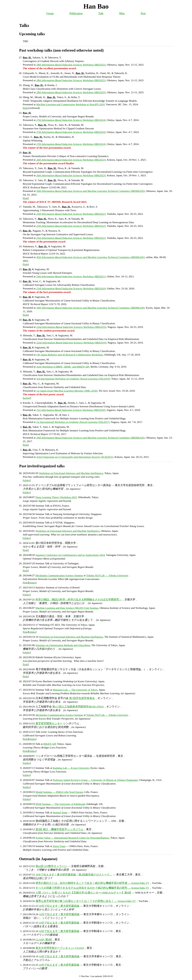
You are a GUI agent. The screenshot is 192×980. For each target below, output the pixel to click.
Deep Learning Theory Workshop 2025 (56, 497)
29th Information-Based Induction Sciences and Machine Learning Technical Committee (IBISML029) (90, 438)
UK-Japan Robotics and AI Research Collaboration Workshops (70, 355)
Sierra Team (59, 846)
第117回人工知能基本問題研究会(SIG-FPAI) (78, 707)
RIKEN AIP (50, 744)
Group (50, 13)
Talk (101, 13)
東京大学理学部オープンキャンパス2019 (60, 948)
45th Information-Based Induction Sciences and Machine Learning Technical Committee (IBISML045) (90, 257)
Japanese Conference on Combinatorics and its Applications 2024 (70, 555)
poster (27, 398)
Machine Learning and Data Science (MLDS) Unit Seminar (67, 608)
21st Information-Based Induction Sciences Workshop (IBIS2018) (71, 410)
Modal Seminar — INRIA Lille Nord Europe (59, 792)
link (26, 108)
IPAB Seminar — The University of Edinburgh (60, 804)
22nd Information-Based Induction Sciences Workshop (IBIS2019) (71, 327)
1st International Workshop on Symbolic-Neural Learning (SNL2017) (73, 422)
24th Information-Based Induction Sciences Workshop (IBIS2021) (71, 276)
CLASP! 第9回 (44, 940)
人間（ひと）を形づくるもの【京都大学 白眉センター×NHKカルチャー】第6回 (83, 893)
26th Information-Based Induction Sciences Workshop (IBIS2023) (71, 160)
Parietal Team (60, 812)
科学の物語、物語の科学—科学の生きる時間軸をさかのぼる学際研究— (79, 599)
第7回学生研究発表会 (82, 698)
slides (27, 480)
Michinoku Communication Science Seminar (59, 575)
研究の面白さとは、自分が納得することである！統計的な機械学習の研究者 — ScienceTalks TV (92, 883)
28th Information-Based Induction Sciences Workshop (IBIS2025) (71, 65)
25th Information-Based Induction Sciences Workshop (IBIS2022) (71, 214)
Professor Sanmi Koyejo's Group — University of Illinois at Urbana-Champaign (95, 780)
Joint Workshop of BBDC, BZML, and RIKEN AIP (63, 367)
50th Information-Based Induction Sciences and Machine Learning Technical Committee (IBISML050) (90, 191)
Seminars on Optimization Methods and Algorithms (63, 645)
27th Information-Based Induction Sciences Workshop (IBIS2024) (71, 120)
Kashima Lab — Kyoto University (71, 768)
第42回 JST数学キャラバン (51, 866)
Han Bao (96, 6)
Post (143, 13)
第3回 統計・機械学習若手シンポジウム (59, 829)
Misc (122, 13)
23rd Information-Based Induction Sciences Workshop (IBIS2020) (71, 288)
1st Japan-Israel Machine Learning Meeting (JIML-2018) (67, 391)
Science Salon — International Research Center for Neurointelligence (72, 838)
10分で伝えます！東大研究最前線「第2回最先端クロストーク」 (74, 875)
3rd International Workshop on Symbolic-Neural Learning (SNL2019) (73, 379)
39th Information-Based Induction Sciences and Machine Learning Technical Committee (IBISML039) (90, 308)
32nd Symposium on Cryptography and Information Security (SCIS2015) (75, 457)
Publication (76, 13)
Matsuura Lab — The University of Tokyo (75, 690)
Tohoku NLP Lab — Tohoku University (107, 575)
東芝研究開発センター (49, 723)
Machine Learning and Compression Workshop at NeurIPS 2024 (70, 104)
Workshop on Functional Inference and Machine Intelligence (71, 473)
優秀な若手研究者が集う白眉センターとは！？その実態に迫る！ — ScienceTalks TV (86, 901)
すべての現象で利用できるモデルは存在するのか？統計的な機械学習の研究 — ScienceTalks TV (92, 888)
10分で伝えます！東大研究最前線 (59, 906)
